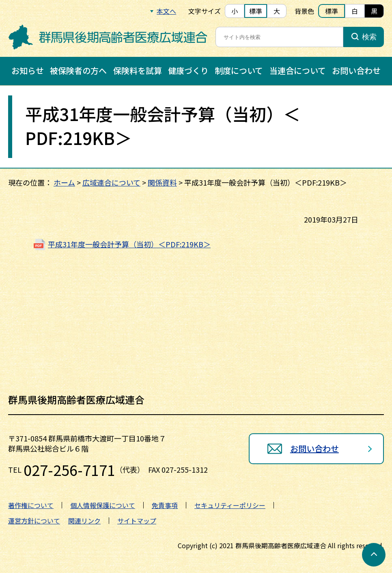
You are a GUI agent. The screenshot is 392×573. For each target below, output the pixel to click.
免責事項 (165, 505)
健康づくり (188, 70)
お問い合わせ (356, 70)
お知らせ (28, 70)
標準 (256, 11)
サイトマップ (137, 521)
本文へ (166, 11)
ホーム (64, 182)
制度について (239, 70)
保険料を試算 (138, 70)
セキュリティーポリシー (230, 505)
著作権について (31, 505)
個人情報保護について (103, 505)
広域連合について (111, 182)
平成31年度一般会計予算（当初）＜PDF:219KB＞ (129, 244)
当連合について (298, 70)
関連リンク (84, 521)
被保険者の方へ (78, 70)
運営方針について (34, 521)
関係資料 (162, 182)
